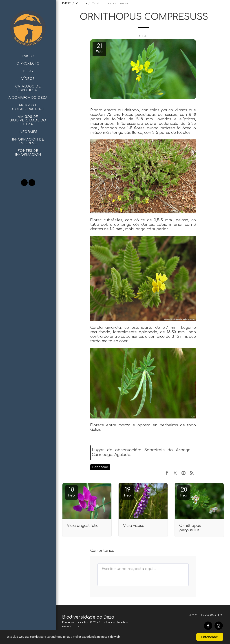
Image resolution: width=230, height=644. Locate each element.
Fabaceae (100, 467)
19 (128, 492)
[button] (28, 89)
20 (184, 492)
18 (71, 492)
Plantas (82, 3)
